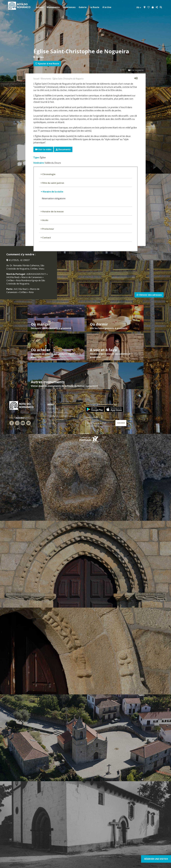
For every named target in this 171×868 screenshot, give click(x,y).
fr (139, 7)
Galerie (83, 7)
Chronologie (49, 174)
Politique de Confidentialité (60, 416)
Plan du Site (53, 408)
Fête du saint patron (53, 183)
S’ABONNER (121, 423)
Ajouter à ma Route (47, 64)
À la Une (107, 7)
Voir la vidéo (43, 149)
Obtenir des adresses (149, 295)
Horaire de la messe (53, 212)
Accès (45, 220)
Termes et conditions (57, 420)
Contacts (52, 423)
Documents (63, 149)
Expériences (69, 7)
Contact (46, 238)
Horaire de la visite (53, 192)
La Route (95, 7)
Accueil (40, 7)
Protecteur (48, 229)
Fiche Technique (55, 412)
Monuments (53, 7)
